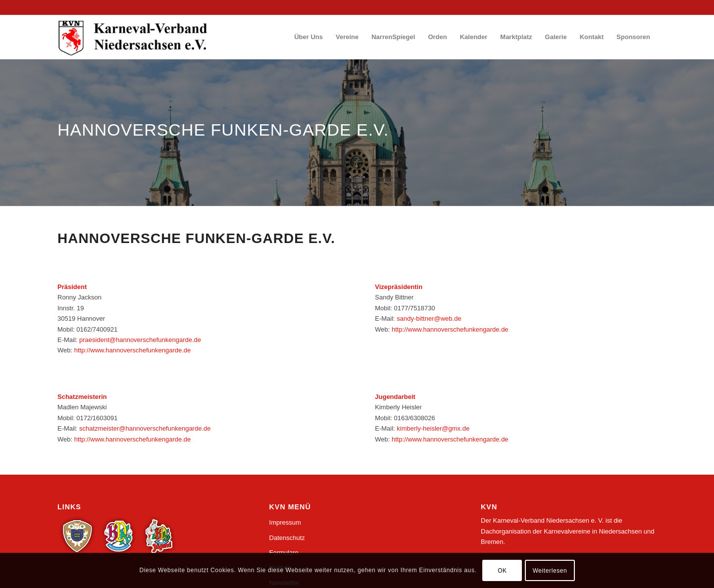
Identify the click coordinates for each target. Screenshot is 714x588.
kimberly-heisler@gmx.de (433, 428)
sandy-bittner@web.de (429, 318)
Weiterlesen (550, 571)
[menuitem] (308, 37)
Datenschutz (287, 538)
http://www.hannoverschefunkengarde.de (133, 350)
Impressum (285, 522)
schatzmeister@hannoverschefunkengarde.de (145, 428)
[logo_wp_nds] (134, 37)
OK (502, 571)
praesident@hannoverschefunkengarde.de (140, 340)
